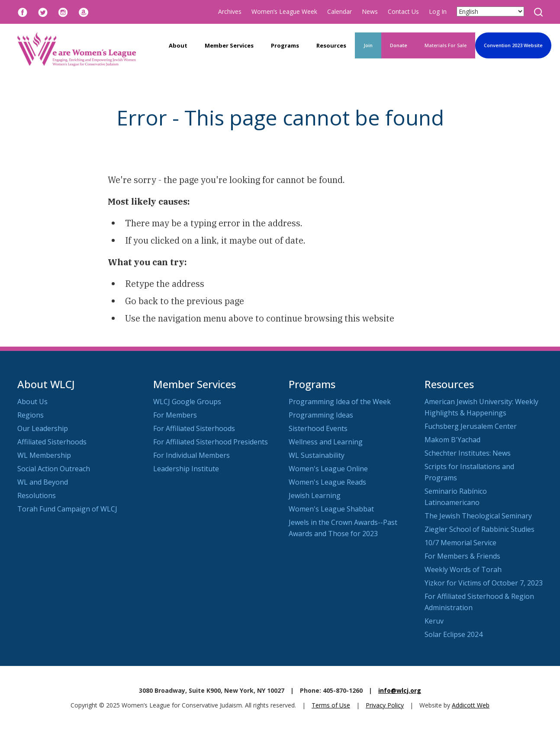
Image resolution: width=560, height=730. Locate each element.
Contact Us (403, 11)
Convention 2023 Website (513, 45)
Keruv (434, 621)
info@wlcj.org (400, 690)
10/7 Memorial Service (460, 543)
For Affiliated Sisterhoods (194, 428)
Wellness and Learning (326, 442)
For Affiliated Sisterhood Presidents (211, 442)
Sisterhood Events (318, 428)
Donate (399, 45)
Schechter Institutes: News (468, 453)
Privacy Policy (385, 705)
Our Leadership (43, 428)
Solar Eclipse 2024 (454, 634)
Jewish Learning (315, 495)
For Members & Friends (462, 556)
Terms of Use (331, 705)
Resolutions (37, 495)
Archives (230, 11)
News (370, 11)
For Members (175, 415)
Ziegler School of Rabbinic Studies (480, 529)
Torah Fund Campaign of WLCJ (67, 509)
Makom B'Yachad (452, 440)
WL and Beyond (43, 482)
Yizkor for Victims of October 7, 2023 (484, 583)
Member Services (229, 45)
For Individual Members (191, 455)
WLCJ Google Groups (187, 402)
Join (368, 45)
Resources (331, 45)
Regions (31, 415)
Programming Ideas (321, 415)
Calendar (340, 11)
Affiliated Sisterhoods (52, 442)
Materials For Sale (446, 45)
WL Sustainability (317, 455)
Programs (285, 45)
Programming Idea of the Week (340, 402)
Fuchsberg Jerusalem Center (471, 426)
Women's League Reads (327, 482)
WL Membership (44, 455)
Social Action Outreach (54, 469)
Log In (438, 11)
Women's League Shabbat (331, 509)
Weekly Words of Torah (463, 569)
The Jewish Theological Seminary (478, 516)
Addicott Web (471, 705)
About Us (32, 402)
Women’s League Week (284, 11)
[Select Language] (490, 11)
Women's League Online (328, 469)
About (178, 45)
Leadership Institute (186, 469)
